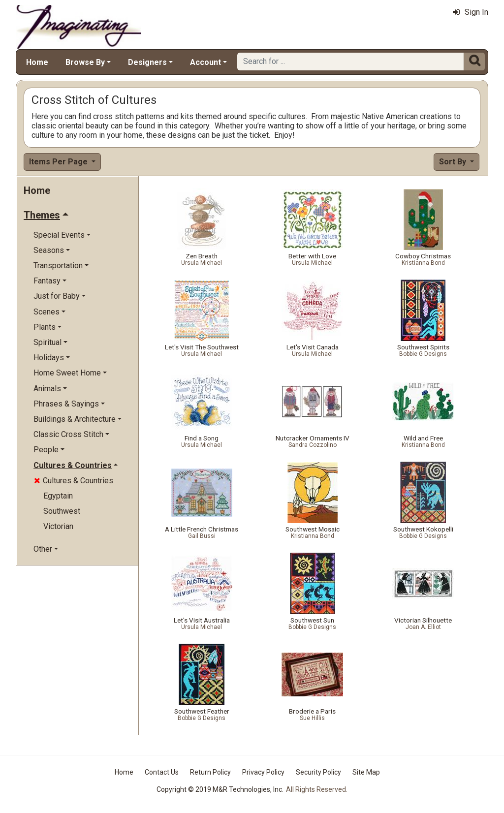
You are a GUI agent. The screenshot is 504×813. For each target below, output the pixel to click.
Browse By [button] (85, 62)
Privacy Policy (263, 772)
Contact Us (162, 772)
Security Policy (318, 772)
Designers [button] (147, 62)
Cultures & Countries (74, 481)
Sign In (471, 12)
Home (37, 62)
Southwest (62, 511)
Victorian (58, 526)
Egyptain (58, 496)
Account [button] (205, 62)
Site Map (366, 772)
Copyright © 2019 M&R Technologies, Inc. (220, 789)
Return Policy (210, 772)
